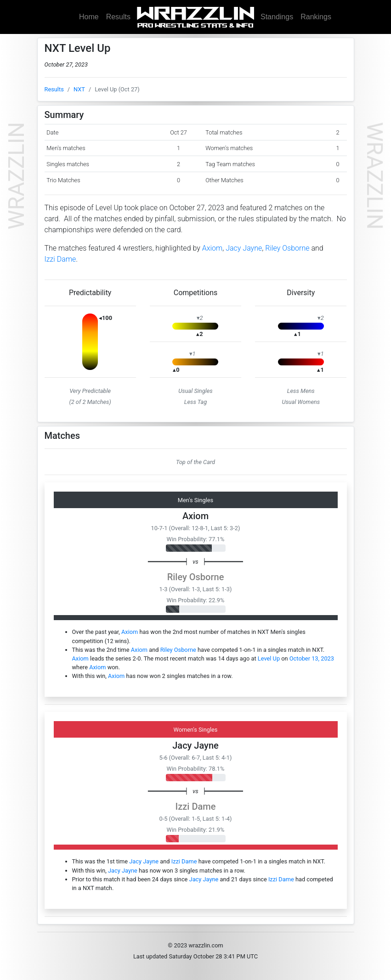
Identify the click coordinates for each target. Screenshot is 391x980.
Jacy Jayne (244, 248)
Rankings (316, 17)
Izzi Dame (60, 259)
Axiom (212, 248)
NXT (79, 89)
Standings (277, 17)
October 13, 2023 (312, 658)
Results (118, 17)
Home (89, 17)
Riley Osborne (287, 248)
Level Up (269, 658)
